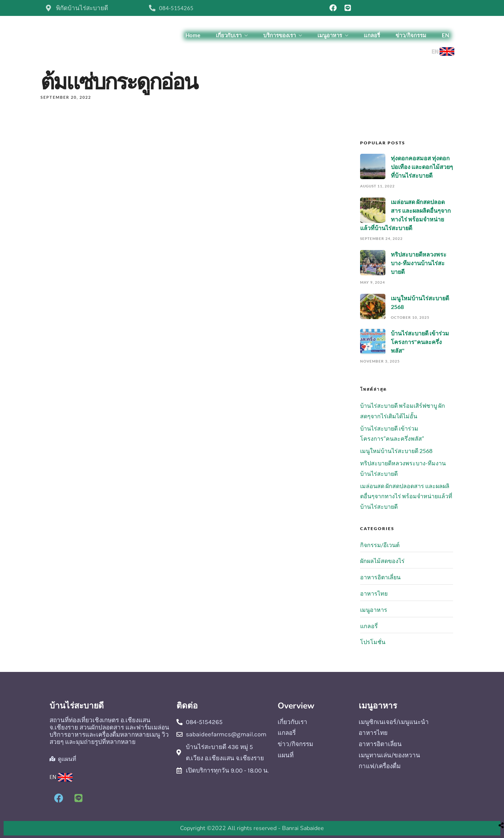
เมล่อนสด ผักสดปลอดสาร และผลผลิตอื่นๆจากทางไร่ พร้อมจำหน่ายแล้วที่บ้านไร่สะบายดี (406, 496)
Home (193, 35)
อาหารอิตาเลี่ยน (380, 577)
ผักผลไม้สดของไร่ (382, 561)
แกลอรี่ (372, 35)
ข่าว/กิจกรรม (411, 35)
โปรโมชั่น (373, 642)
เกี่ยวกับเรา (229, 35)
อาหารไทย (374, 593)
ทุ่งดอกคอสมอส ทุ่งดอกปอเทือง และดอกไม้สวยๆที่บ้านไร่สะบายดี (422, 167)
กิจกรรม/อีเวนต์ (380, 545)
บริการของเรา (279, 35)
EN (445, 35)
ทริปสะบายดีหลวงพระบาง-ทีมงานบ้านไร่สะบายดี (419, 263)
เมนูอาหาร (330, 35)
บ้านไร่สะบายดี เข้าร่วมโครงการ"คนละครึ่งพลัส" (420, 342)
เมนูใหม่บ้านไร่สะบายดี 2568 (396, 451)
